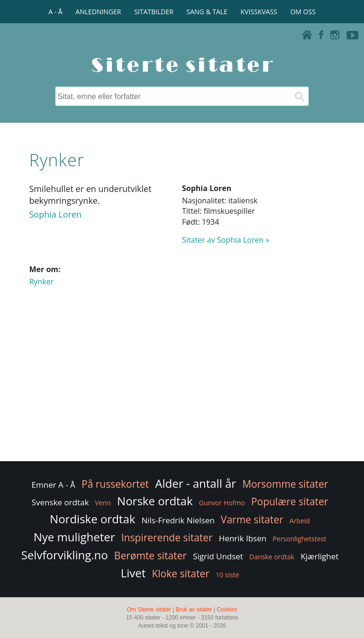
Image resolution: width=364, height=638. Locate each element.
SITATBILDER (154, 12)
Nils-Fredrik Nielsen (178, 520)
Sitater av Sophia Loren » (226, 240)
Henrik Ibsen (243, 538)
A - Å (55, 12)
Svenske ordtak (60, 502)
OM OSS (303, 12)
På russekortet (115, 484)
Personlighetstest (299, 539)
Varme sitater (252, 520)
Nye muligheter (74, 537)
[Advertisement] (182, 383)
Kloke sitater (180, 574)
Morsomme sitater (285, 484)
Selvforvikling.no (65, 555)
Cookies (227, 610)
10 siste (227, 575)
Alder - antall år (196, 483)
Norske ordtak (155, 501)
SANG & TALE (207, 12)
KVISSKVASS (259, 12)
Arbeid (300, 521)
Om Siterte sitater (149, 610)
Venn (103, 503)
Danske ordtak (272, 557)
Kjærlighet (319, 556)
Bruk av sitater (194, 610)
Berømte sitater (150, 556)
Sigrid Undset (218, 556)
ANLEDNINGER (98, 12)
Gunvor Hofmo (222, 503)
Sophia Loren (55, 214)
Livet (133, 573)
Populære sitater (290, 501)
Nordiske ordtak (92, 519)
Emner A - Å (54, 485)
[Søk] (299, 96)
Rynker (41, 282)
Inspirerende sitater (167, 538)
